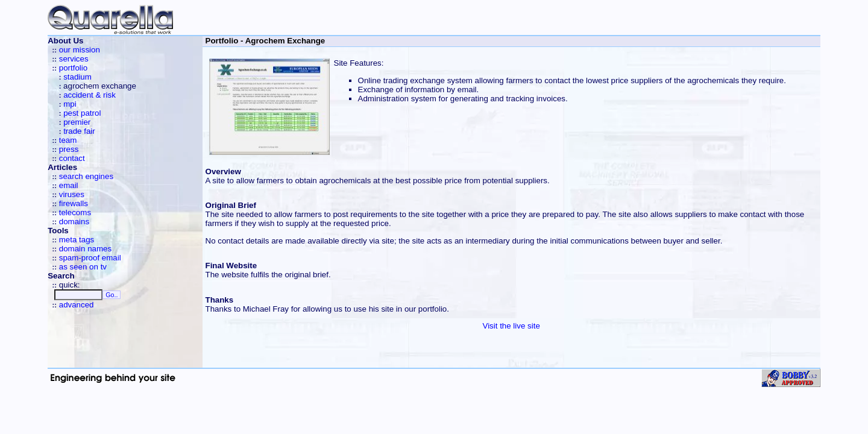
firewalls (74, 203)
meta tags (77, 240)
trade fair (79, 131)
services (74, 59)
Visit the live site (511, 326)
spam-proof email (90, 258)
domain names (85, 249)
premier (77, 122)
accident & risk (90, 95)
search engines (86, 176)
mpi (70, 104)
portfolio (73, 68)
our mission (80, 50)
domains (74, 222)
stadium (77, 77)
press (69, 149)
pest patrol (82, 113)
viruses (72, 194)
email (69, 185)
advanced (77, 305)
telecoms (75, 212)
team (68, 140)
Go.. (112, 295)
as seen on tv (83, 267)
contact (72, 158)
